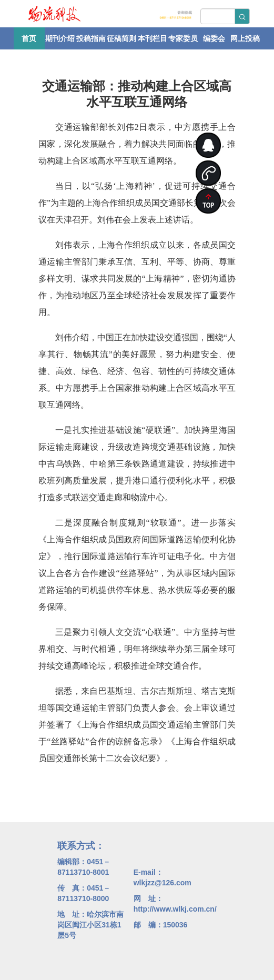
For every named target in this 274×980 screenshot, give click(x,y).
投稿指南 (91, 38)
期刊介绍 (60, 38)
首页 (29, 38)
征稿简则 (121, 38)
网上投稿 (245, 38)
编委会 (214, 38)
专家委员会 (183, 42)
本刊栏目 (153, 38)
